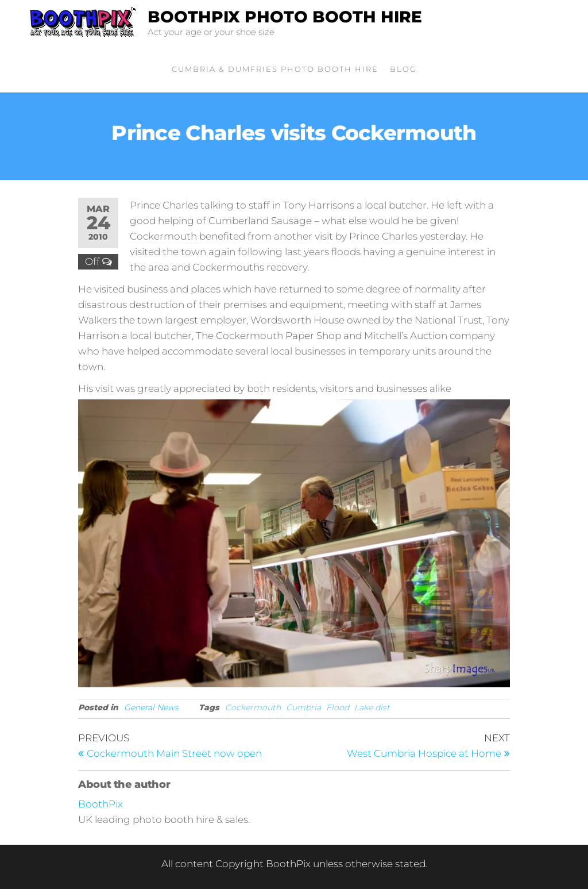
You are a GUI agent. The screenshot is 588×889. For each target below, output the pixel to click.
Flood (338, 707)
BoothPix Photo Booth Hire (285, 17)
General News (151, 707)
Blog (403, 69)
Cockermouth (253, 707)
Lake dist (372, 707)
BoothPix (100, 804)
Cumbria (303, 707)
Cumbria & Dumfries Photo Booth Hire (275, 69)
